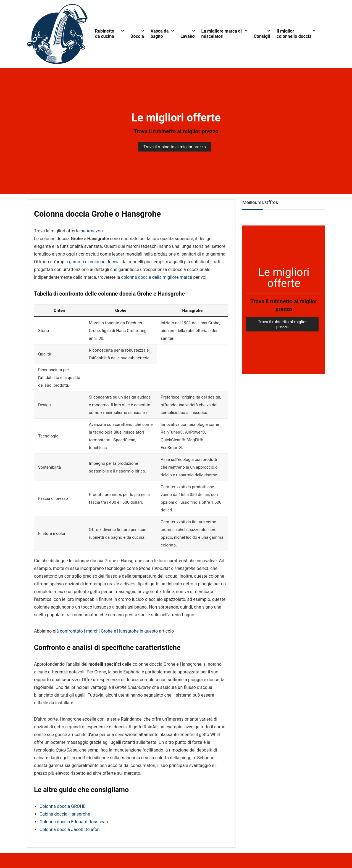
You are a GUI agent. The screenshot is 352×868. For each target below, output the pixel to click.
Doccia (137, 36)
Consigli (262, 36)
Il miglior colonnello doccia (294, 34)
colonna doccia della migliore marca (157, 277)
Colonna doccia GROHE (63, 806)
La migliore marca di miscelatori (222, 34)
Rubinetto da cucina (105, 34)
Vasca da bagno (160, 34)
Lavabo (188, 36)
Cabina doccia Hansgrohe (65, 814)
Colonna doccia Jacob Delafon (69, 829)
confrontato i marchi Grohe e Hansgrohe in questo (109, 631)
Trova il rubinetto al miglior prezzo (176, 131)
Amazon (95, 231)
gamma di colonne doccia (94, 262)
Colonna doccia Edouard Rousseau (74, 822)
